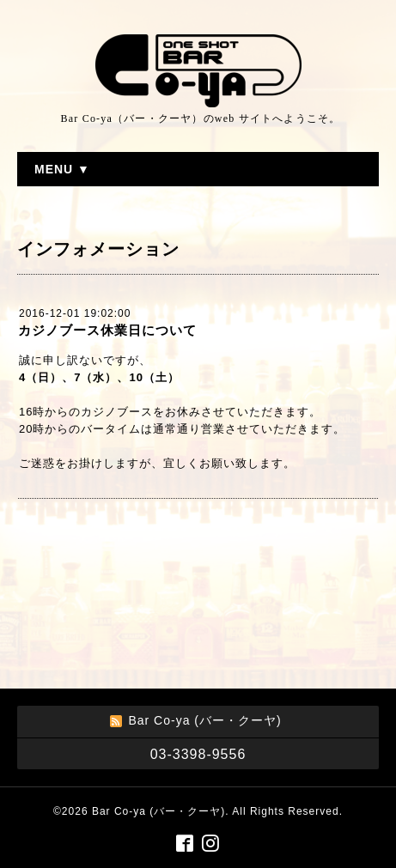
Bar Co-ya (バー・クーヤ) (158, 811)
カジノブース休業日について (107, 330)
